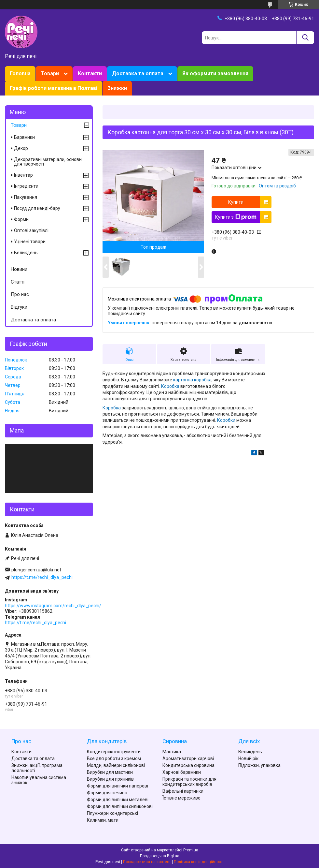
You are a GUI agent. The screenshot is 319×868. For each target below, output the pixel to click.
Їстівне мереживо (181, 798)
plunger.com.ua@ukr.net (36, 570)
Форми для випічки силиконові (120, 806)
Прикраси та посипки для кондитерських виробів (189, 782)
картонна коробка (192, 380)
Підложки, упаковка (259, 765)
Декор (21, 148)
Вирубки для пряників (110, 779)
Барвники (24, 137)
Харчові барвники (182, 772)
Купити (236, 202)
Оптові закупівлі (31, 230)
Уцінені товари (30, 242)
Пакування (26, 197)
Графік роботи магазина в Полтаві (54, 88)
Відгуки (19, 307)
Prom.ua (191, 850)
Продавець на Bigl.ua (160, 856)
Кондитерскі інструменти (114, 752)
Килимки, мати (103, 820)
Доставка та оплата (138, 74)
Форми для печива (107, 793)
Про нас (20, 294)
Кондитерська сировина (188, 765)
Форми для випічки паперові (118, 786)
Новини (19, 269)
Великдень (26, 253)
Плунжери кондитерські (112, 813)
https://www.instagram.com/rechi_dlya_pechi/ (53, 606)
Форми (21, 219)
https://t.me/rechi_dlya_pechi (42, 577)
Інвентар (23, 175)
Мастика (172, 752)
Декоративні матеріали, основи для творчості (48, 162)
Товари (50, 74)
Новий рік (248, 758)
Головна (20, 74)
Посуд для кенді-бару (37, 208)
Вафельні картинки (183, 791)
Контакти (90, 74)
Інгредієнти (26, 186)
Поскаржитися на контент (147, 862)
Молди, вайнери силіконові (116, 765)
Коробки (226, 420)
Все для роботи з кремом (114, 758)
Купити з (236, 217)
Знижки (117, 88)
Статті (18, 282)
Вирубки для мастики (110, 772)
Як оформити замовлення (215, 74)
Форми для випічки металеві (118, 800)
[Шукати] (305, 38)
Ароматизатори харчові (188, 758)
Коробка (170, 386)
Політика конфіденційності (199, 862)
